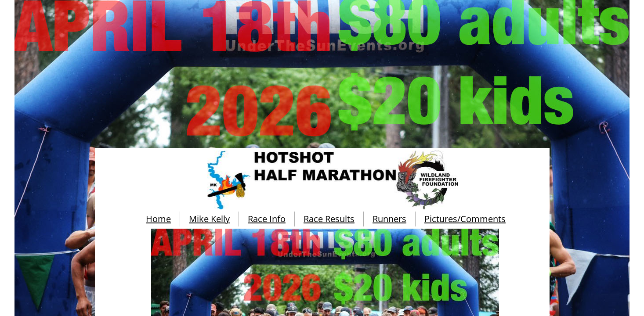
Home (158, 219)
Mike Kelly (209, 219)
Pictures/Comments (465, 219)
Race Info (267, 219)
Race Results (329, 219)
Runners (389, 219)
